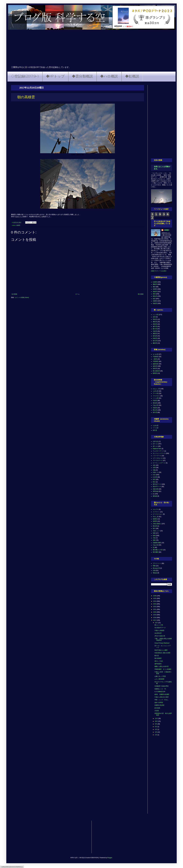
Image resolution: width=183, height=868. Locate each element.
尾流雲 (155, 403)
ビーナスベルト (158, 514)
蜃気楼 (155, 496)
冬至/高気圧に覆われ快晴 (162, 653)
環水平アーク (157, 487)
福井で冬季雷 (159, 703)
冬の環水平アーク (160, 628)
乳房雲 (155, 401)
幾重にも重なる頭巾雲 (162, 666)
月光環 (157, 711)
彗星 (154, 533)
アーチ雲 (156, 393)
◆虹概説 (132, 76)
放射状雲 (156, 364)
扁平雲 (155, 326)
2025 (155, 598)
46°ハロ (155, 446)
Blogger (110, 858)
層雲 (154, 287)
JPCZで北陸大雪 (160, 636)
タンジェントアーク (159, 453)
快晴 (154, 536)
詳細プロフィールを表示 (159, 271)
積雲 (154, 299)
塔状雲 (155, 319)
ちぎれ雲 (156, 391)
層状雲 (155, 322)
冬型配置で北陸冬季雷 (162, 686)
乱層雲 (155, 282)
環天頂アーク (157, 484)
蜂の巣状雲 (156, 371)
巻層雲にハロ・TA (160, 689)
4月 (156, 729)
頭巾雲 (155, 412)
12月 (157, 623)
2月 (156, 735)
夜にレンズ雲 (159, 625)
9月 (156, 724)
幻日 (154, 475)
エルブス (156, 509)
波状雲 (155, 366)
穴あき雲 (156, 405)
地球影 (155, 519)
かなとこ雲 (156, 389)
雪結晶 (155, 573)
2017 (155, 620)
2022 (155, 607)
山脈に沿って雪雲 (160, 676)
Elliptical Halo (157, 449)
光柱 (154, 465)
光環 (154, 468)
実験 (154, 566)
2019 (155, 615)
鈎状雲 (155, 338)
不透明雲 (156, 357)
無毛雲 (155, 336)
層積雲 (155, 284)
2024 (155, 601)
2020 (155, 612)
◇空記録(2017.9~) (25, 76)
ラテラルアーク (158, 460)
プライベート (157, 563)
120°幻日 (156, 442)
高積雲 (18, 225)
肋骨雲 (155, 369)
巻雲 (154, 294)
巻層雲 (155, 289)
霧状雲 (155, 343)
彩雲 (154, 479)
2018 (155, 618)
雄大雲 (155, 341)
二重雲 (155, 359)
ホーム (77, 294)
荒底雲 (155, 408)
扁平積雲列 (158, 664)
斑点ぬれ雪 (156, 568)
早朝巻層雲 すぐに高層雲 (163, 669)
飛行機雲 (156, 552)
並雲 (154, 317)
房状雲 (155, 324)
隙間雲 (155, 373)
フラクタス (156, 396)
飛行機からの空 (158, 550)
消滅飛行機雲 (157, 543)
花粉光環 (156, 489)
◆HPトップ (55, 76)
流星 (154, 540)
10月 (157, 721)
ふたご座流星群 (159, 679)
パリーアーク (157, 456)
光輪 (154, 470)
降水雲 (155, 410)
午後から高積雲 (159, 630)
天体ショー (156, 531)
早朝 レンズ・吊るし (162, 700)
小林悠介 (167, 230)
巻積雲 (155, 292)
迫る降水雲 (158, 633)
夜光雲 (155, 526)
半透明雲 (156, 361)
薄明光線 (156, 491)
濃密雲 (155, 334)
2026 (155, 596)
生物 (154, 571)
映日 (154, 482)
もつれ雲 (156, 354)
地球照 (155, 521)
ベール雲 (156, 398)
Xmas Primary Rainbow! (162, 643)
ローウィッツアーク (159, 463)
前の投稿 (141, 294)
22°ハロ (155, 444)
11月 (157, 719)
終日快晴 (157, 708)
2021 (155, 609)
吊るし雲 (156, 517)
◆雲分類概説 (82, 76)
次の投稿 (14, 294)
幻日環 (155, 477)
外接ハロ (156, 472)
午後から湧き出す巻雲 (162, 697)
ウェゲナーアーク (158, 451)
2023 (155, 604)
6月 (156, 727)
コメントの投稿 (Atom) (22, 297)
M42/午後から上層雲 (161, 650)
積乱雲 (155, 296)
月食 (154, 538)
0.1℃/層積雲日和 (160, 692)
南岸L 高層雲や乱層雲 (162, 694)
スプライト (156, 512)
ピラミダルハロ (158, 458)
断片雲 (155, 329)
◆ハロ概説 (109, 76)
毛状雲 (155, 331)
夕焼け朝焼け (157, 524)
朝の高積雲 (158, 658)
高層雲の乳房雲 (159, 705)
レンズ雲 (156, 315)
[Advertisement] (91, 48)
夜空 (154, 528)
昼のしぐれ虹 (159, 661)
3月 (156, 732)
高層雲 (155, 301)
